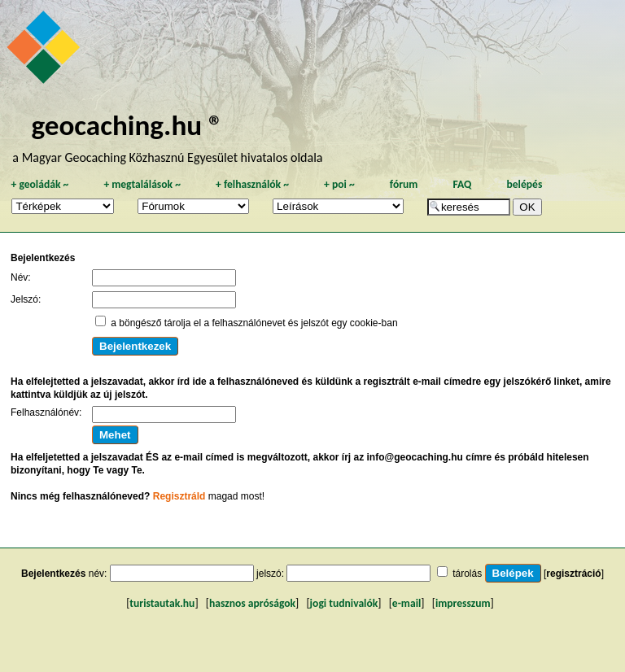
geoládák (39, 184)
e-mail (406, 603)
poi (339, 184)
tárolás (467, 574)
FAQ (462, 184)
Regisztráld (179, 496)
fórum (404, 184)
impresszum (463, 603)
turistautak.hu (162, 603)
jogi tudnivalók (344, 603)
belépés (524, 184)
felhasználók (252, 184)
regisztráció (573, 574)
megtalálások (142, 184)
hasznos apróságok (252, 603)
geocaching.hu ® (127, 125)
